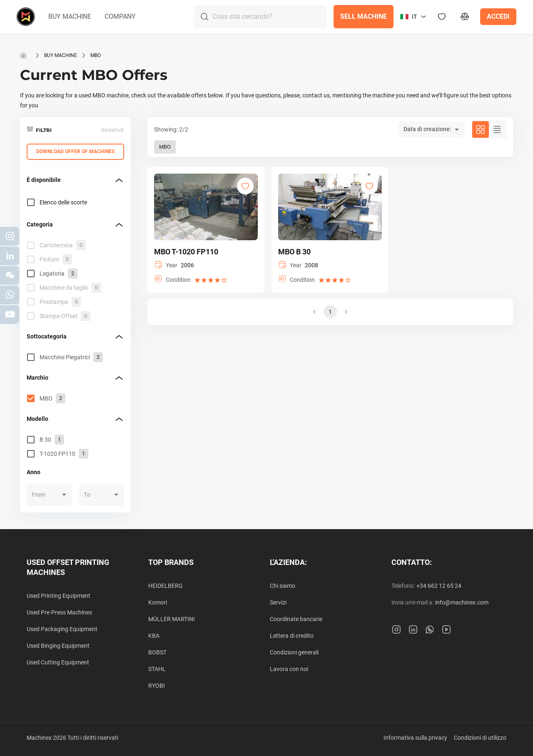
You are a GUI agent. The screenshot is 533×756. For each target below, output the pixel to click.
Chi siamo (283, 586)
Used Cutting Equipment (58, 662)
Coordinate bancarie (296, 619)
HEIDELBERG (166, 586)
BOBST (157, 652)
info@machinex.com (462, 602)
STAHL (157, 669)
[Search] (270, 17)
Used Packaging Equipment (62, 629)
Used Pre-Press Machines (59, 612)
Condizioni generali (294, 652)
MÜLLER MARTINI (172, 619)
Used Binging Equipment (58, 646)
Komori (158, 602)
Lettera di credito (292, 636)
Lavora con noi (289, 669)
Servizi (278, 602)
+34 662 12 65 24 (439, 586)
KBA (154, 636)
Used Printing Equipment (59, 596)
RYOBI (157, 686)
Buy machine (61, 55)
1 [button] (330, 312)
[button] (70, 17)
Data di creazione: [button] (427, 129)
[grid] (75, 281)
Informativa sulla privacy (415, 738)
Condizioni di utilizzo (480, 738)
